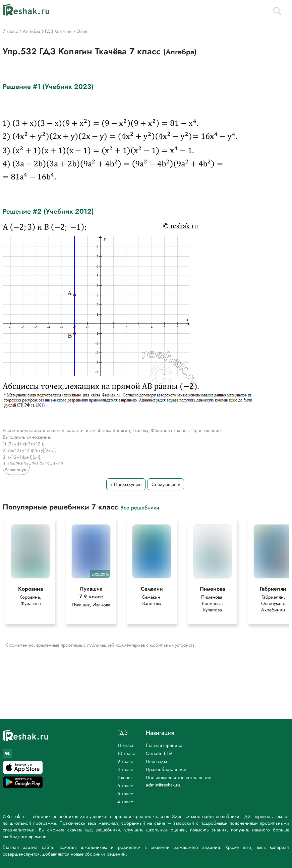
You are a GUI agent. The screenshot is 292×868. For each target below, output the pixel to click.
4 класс (125, 802)
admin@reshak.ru (163, 785)
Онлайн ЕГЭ (159, 753)
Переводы (156, 761)
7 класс (125, 777)
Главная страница (164, 745)
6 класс (125, 785)
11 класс (126, 745)
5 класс (125, 794)
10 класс (126, 753)
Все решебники (140, 507)
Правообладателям (166, 769)
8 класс (125, 769)
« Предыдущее (126, 484)
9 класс (125, 761)
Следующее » (166, 484)
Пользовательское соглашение (179, 777)
